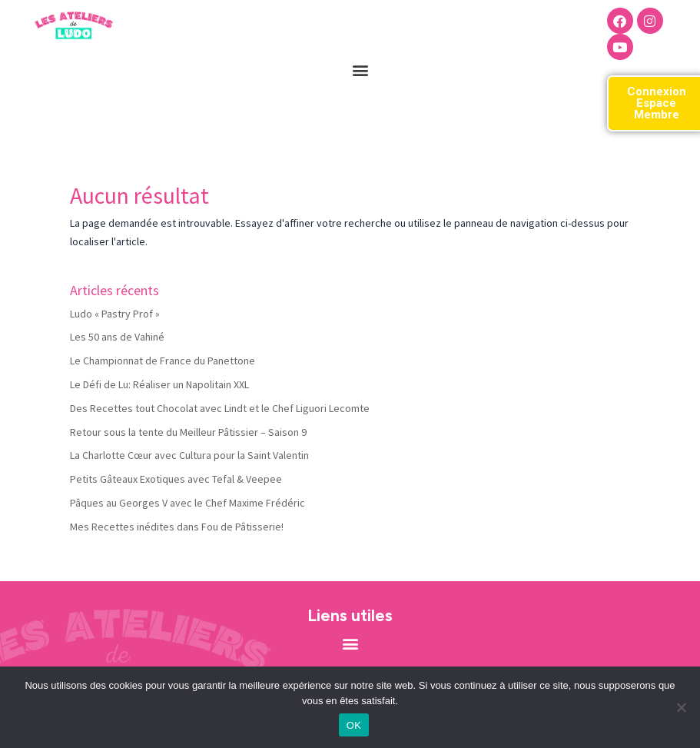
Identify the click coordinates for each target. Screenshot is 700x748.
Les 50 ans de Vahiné (117, 337)
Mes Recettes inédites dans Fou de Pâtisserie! (177, 527)
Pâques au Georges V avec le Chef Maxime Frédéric (187, 503)
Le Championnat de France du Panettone (163, 361)
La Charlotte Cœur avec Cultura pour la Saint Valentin (189, 455)
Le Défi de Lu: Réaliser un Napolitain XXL (159, 384)
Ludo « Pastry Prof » (115, 314)
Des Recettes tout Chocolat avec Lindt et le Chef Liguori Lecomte (220, 408)
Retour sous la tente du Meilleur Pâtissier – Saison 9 (188, 432)
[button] (361, 70)
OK (354, 725)
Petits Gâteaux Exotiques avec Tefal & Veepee (176, 479)
